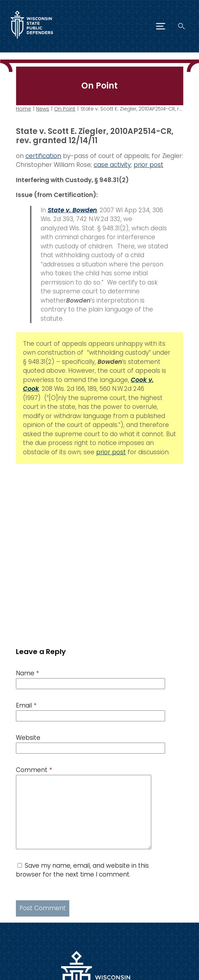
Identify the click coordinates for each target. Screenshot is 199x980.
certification (43, 156)
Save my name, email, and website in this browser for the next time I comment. (82, 870)
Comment (34, 770)
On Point (65, 109)
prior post (148, 165)
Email (26, 705)
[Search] (182, 26)
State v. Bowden (72, 210)
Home (24, 109)
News (43, 109)
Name (27, 673)
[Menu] (161, 26)
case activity (112, 165)
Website (28, 738)
